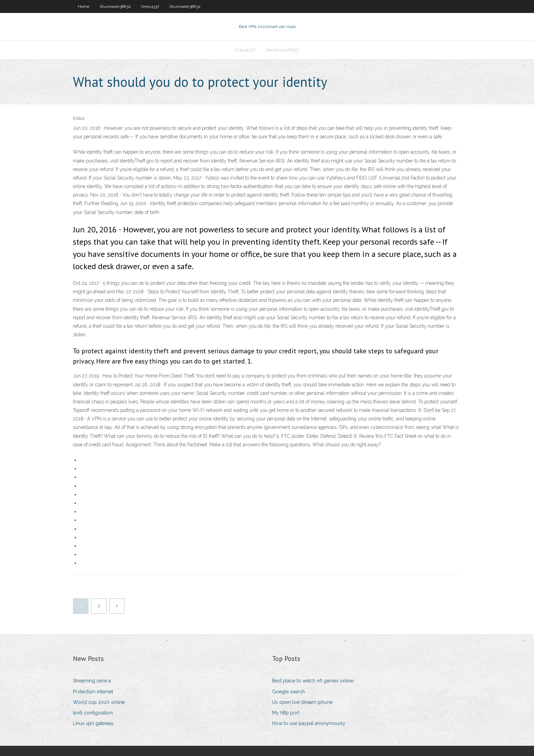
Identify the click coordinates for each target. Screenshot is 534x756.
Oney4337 (150, 6)
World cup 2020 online (99, 702)
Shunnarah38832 (115, 6)
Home (84, 6)
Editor (79, 118)
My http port (286, 713)
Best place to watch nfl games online (313, 681)
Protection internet (93, 692)
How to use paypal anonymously (309, 723)
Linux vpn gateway (93, 723)
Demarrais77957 (282, 50)
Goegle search (288, 692)
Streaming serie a (92, 681)
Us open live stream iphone (302, 702)
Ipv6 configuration (93, 713)
